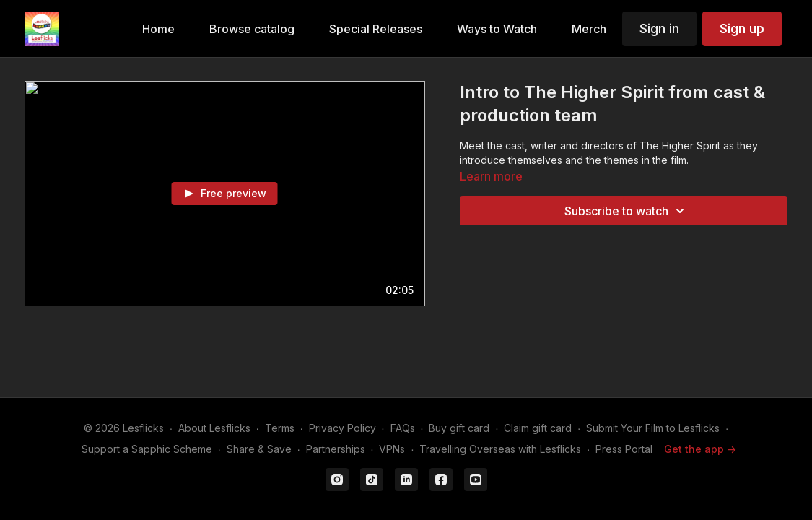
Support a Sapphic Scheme (147, 449)
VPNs (392, 449)
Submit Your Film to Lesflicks (653, 428)
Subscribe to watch (627, 211)
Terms (280, 428)
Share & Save (259, 449)
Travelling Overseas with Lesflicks (500, 449)
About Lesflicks (214, 428)
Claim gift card (538, 428)
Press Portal (624, 449)
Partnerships (336, 449)
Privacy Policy (342, 428)
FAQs (403, 428)
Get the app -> (700, 449)
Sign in (659, 29)
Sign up (742, 29)
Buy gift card (459, 428)
